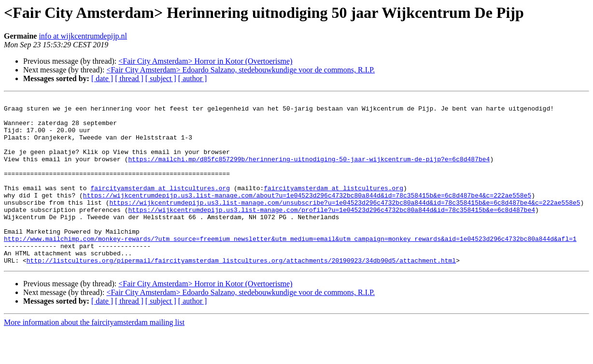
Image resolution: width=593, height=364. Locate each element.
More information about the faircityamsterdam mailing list (94, 356)
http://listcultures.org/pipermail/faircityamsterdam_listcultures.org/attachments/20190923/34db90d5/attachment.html (241, 294)
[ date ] (102, 78)
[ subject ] (161, 78)
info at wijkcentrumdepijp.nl (83, 36)
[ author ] (193, 78)
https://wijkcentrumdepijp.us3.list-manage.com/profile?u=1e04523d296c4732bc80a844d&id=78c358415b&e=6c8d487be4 (331, 233)
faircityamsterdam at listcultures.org (160, 207)
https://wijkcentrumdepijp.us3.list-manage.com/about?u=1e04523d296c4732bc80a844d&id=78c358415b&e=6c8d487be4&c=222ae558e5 (307, 215)
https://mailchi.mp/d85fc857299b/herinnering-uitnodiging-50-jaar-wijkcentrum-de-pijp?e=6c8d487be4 (309, 172)
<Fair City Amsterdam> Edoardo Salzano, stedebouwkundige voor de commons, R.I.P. (240, 70)
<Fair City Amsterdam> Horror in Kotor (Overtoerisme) (205, 61)
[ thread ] (129, 78)
